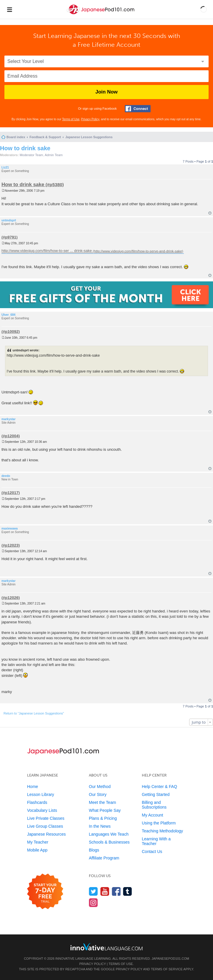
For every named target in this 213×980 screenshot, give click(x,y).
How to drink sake (25, 148)
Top (210, 213)
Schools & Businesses (109, 842)
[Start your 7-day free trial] (45, 892)
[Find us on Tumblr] (128, 891)
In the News (100, 826)
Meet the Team (102, 802)
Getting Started (156, 794)
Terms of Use (71, 119)
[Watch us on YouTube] (105, 891)
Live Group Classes (45, 826)
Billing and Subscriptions (154, 805)
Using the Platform (159, 823)
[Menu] (9, 9)
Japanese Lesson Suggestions (89, 137)
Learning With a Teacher (156, 841)
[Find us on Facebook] (116, 891)
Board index (16, 137)
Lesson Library (41, 794)
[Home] (101, 14)
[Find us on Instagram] (93, 903)
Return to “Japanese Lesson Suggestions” (34, 713)
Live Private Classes (46, 818)
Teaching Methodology (162, 831)
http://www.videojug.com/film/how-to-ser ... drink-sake (47, 251)
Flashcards (37, 802)
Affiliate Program (104, 858)
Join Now (106, 92)
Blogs (94, 850)
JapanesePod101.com (170, 959)
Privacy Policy (90, 119)
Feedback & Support (45, 137)
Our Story (98, 794)
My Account (152, 815)
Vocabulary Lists (42, 810)
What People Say (105, 810)
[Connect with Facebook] (138, 109)
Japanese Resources (46, 834)
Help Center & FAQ (159, 787)
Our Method (100, 787)
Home (33, 787)
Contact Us (152, 852)
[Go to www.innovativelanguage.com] (106, 947)
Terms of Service (167, 969)
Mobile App (37, 850)
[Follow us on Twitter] (93, 891)
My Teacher (38, 842)
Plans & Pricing (103, 818)
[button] (204, 9)
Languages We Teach (109, 834)
